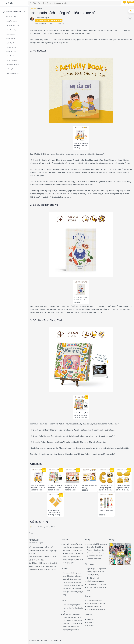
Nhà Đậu (9, 3)
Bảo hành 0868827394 (94, 606)
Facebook (90, 619)
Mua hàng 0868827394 (95, 601)
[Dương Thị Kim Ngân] (42, 18)
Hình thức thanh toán (94, 559)
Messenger (91, 622)
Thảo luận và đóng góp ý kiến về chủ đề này (49, 20)
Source (56, 640)
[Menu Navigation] (4, 3)
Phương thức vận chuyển (95, 550)
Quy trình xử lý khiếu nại (95, 556)
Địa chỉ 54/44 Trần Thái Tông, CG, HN (97, 604)
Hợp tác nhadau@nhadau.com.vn (96, 610)
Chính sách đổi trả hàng (95, 547)
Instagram (90, 625)
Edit (60, 640)
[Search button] (31, 3)
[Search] (74, 3)
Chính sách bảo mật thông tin (97, 553)
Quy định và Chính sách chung (97, 544)
